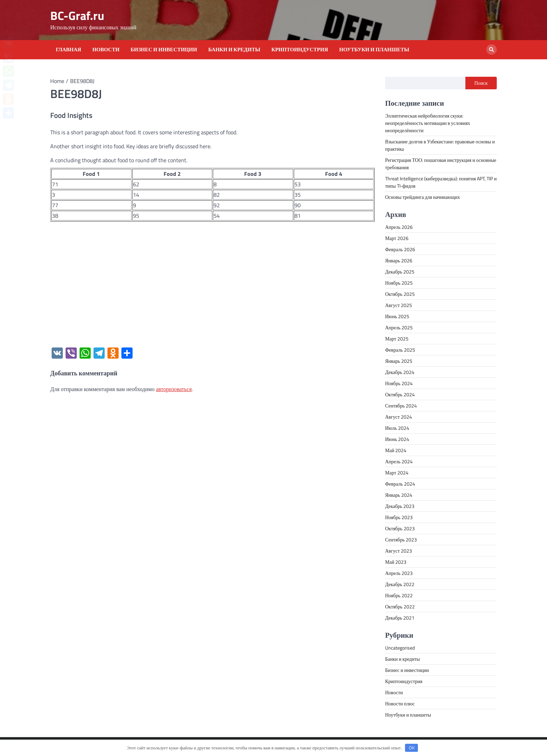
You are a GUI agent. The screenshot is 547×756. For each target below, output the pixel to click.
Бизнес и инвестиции (164, 50)
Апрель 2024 (399, 461)
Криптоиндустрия (300, 50)
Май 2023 (396, 562)
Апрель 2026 (399, 227)
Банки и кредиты (234, 50)
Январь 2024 (399, 495)
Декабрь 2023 (400, 506)
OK (412, 748)
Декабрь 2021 (400, 618)
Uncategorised (400, 648)
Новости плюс (400, 703)
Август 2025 (399, 305)
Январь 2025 (399, 361)
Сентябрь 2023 (401, 540)
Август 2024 (399, 417)
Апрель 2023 (399, 573)
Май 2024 (396, 450)
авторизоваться (174, 389)
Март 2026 (397, 238)
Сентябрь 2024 (401, 406)
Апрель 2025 (399, 327)
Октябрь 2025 (400, 294)
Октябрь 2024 (400, 394)
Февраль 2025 (400, 350)
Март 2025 (397, 339)
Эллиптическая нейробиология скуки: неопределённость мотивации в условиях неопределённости (428, 123)
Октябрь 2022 (400, 607)
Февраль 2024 (400, 484)
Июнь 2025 (397, 316)
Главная (69, 50)
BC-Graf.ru (77, 16)
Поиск (481, 83)
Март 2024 (397, 473)
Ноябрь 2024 (399, 383)
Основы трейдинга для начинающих (423, 197)
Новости (106, 50)
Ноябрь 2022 (399, 595)
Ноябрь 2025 (399, 283)
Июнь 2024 (397, 439)
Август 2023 (399, 551)
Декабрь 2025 (400, 272)
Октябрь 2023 (400, 528)
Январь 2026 (399, 260)
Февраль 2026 (400, 249)
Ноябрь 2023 (399, 517)
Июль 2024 (397, 428)
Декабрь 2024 (400, 372)
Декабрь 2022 (400, 584)
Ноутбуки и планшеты (374, 50)
